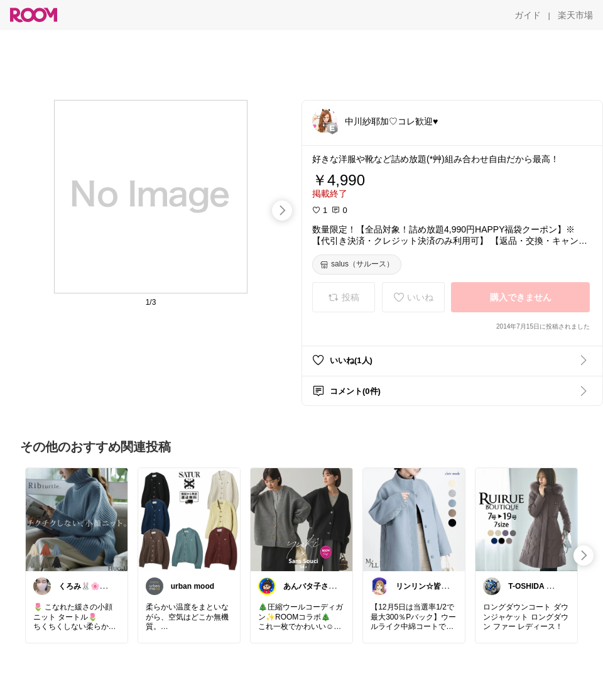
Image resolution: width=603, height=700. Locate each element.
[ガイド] (528, 15)
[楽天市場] (575, 15)
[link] (77, 519)
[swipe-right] (282, 211)
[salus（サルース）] (357, 265)
